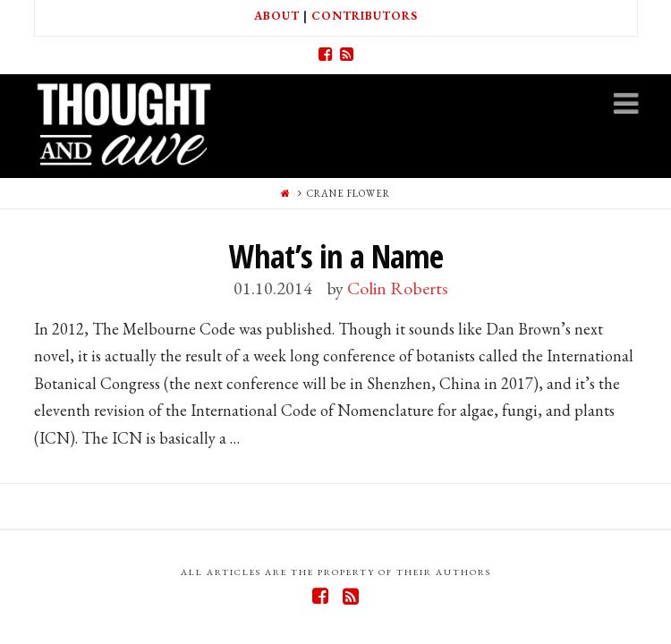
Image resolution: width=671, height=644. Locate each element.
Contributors (365, 16)
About (277, 16)
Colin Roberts (398, 288)
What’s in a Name (336, 256)
